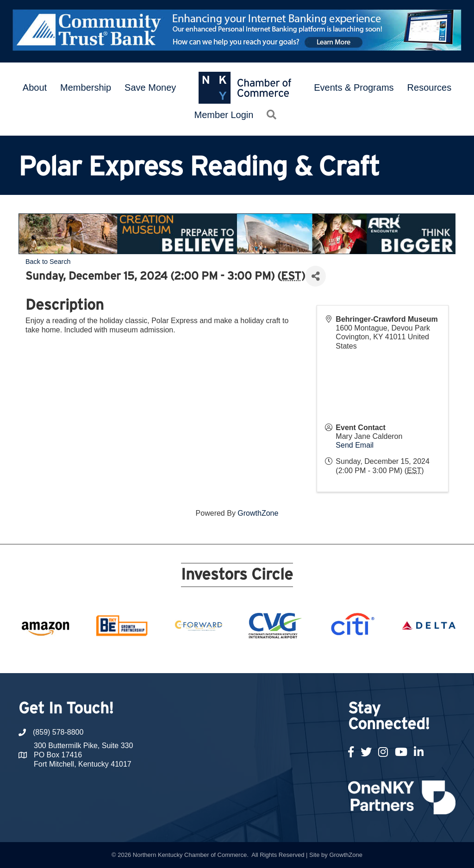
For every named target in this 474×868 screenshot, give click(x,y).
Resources (430, 87)
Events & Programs (354, 87)
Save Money (150, 87)
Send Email (355, 445)
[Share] (315, 276)
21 (348, 656)
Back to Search (48, 262)
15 (281, 656)
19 (326, 656)
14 (270, 656)
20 (337, 656)
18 (315, 656)
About (35, 87)
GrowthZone (258, 513)
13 (259, 656)
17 (304, 656)
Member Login (224, 115)
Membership (86, 87)
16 (293, 656)
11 (237, 656)
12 (248, 656)
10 (226, 656)
